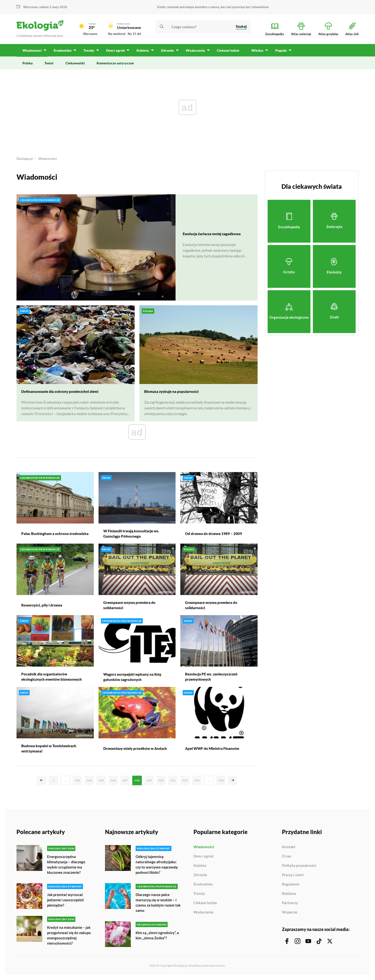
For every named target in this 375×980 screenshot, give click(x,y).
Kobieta (200, 868)
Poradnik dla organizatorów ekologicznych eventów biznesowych (54, 679)
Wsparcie (290, 914)
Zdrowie (200, 877)
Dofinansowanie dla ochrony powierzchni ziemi (63, 394)
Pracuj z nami (293, 877)
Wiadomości (49, 161)
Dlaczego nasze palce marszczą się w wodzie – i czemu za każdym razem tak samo (157, 904)
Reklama (289, 896)
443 (77, 782)
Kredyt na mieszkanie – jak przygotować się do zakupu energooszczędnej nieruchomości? (70, 936)
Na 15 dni (134, 35)
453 (197, 782)
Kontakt (289, 849)
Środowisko (203, 886)
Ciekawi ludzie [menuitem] (226, 53)
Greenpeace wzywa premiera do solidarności (132, 607)
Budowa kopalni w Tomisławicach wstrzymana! (51, 750)
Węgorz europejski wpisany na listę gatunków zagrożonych (134, 679)
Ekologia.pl (25, 161)
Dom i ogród (204, 858)
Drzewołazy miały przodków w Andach (131, 750)
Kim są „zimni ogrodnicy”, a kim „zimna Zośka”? (158, 936)
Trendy (199, 896)
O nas (287, 858)
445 (101, 782)
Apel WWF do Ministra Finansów (214, 750)
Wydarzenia (203, 914)
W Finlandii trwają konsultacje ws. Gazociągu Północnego (133, 536)
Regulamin (291, 886)
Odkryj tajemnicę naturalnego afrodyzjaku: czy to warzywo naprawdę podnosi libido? (158, 866)
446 (113, 782)
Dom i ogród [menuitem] (115, 53)
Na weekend (117, 35)
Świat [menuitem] (49, 65)
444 (89, 782)
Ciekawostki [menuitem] (75, 65)
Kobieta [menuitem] (142, 53)
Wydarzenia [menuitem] (194, 53)
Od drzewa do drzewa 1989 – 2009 (215, 536)
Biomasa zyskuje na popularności (173, 394)
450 (161, 782)
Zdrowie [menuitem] (166, 53)
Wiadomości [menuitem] (32, 53)
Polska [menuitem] (28, 65)
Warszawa (30, 7)
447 (125, 782)
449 (149, 782)
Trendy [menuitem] (88, 53)
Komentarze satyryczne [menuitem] (115, 65)
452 (185, 782)
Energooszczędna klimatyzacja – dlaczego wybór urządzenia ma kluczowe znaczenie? (67, 866)
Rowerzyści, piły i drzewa (44, 607)
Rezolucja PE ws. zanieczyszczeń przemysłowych (214, 679)
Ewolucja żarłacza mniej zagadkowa (214, 236)
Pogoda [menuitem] (279, 53)
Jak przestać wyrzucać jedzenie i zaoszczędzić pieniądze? (67, 901)
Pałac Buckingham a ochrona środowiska (47, 536)
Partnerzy (290, 905)
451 (173, 782)
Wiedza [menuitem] (256, 53)
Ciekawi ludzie (205, 905)
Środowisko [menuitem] (62, 53)
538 (221, 782)
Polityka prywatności (299, 868)
